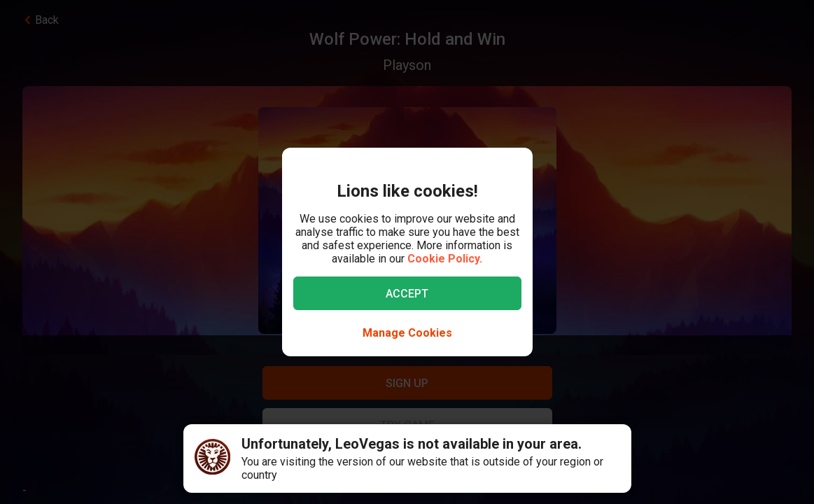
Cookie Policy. (445, 259)
